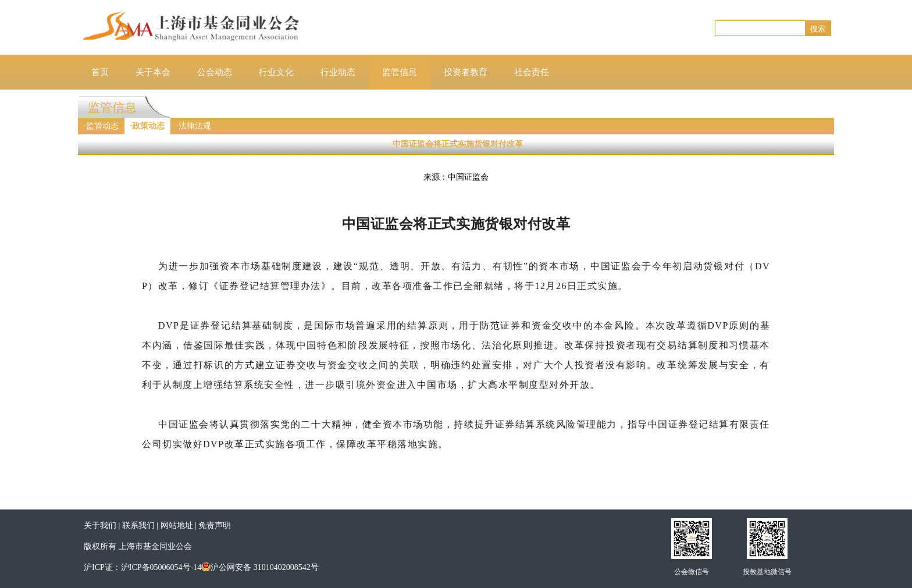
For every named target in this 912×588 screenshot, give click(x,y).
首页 (100, 72)
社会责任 (532, 72)
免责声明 (215, 525)
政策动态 (148, 126)
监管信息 (400, 72)
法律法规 (195, 126)
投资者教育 (466, 72)
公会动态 (215, 72)
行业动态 (338, 72)
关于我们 (100, 525)
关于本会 (153, 72)
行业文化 (276, 72)
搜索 (818, 29)
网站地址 (177, 525)
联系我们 (138, 525)
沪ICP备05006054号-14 (161, 567)
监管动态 (102, 126)
